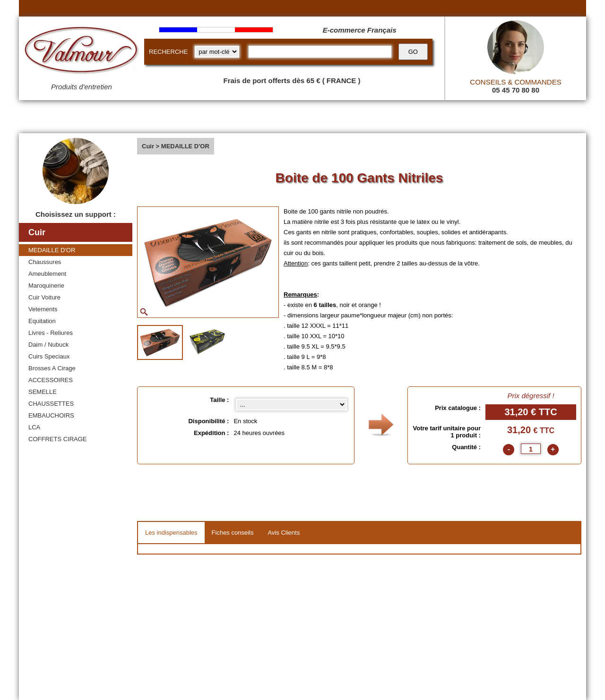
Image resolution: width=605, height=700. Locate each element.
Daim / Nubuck (48, 345)
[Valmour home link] (82, 52)
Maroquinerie (46, 286)
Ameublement (47, 274)
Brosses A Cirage (52, 368)
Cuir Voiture (44, 297)
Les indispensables (171, 533)
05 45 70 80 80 (516, 90)
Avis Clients (284, 533)
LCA (34, 427)
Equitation (42, 321)
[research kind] (217, 52)
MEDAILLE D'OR (52, 250)
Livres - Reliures (51, 333)
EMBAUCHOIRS (51, 415)
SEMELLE (43, 392)
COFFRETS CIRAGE (58, 439)
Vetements (43, 309)
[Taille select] (291, 405)
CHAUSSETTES (51, 404)
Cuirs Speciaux (49, 356)
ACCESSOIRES (51, 380)
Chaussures (45, 262)
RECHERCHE (168, 52)
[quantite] (531, 449)
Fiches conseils (233, 533)
